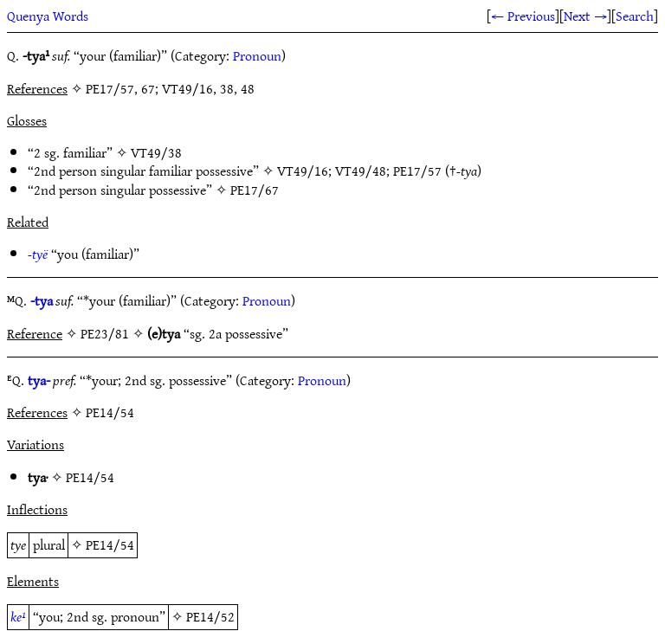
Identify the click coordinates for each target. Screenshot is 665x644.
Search (635, 16)
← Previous (523, 16)
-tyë (38, 254)
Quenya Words (48, 16)
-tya (42, 300)
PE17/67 (255, 190)
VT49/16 (303, 171)
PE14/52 (210, 616)
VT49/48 (361, 171)
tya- (39, 380)
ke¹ (18, 616)
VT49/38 (156, 152)
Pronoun (257, 55)
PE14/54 (90, 477)
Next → (585, 16)
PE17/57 (417, 171)
